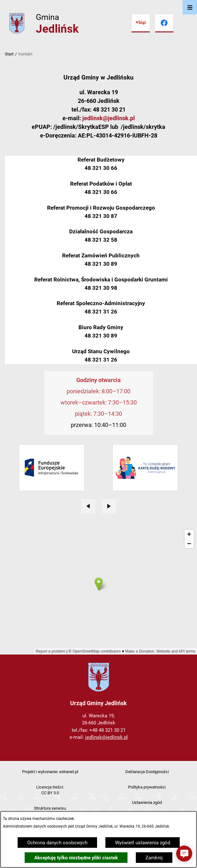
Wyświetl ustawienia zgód (143, 843)
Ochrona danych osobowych (57, 843)
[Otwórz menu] (190, 7)
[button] (184, 854)
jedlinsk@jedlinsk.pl (109, 118)
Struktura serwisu (50, 808)
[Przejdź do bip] (141, 23)
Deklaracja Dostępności (147, 772)
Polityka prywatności (147, 787)
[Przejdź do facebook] (164, 23)
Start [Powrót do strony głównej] (9, 54)
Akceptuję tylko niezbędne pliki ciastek (76, 858)
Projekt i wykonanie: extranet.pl (50, 772)
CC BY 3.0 (50, 793)
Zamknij (154, 858)
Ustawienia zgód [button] (147, 802)
